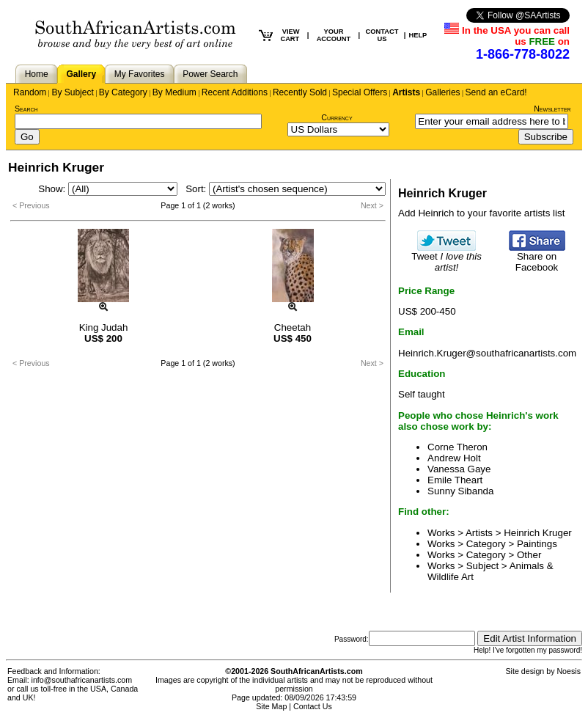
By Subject (72, 92)
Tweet (446, 257)
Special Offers (360, 92)
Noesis (569, 671)
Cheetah (293, 327)
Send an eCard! (496, 92)
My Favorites (140, 74)
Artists (406, 92)
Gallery (81, 74)
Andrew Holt (454, 458)
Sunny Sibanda (460, 491)
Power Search (210, 74)
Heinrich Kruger (538, 533)
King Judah (104, 327)
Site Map (271, 706)
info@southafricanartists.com (82, 680)
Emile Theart (455, 480)
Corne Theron (457, 447)
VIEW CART (290, 35)
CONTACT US (382, 35)
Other (529, 555)
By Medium (174, 92)
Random (30, 92)
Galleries (442, 92)
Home (37, 74)
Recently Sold (300, 92)
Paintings (537, 544)
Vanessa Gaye (459, 469)
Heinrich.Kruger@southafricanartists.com (487, 353)
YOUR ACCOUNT (334, 35)
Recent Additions (235, 92)
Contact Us (313, 706)
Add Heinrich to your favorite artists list (481, 213)
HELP (418, 35)
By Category (123, 92)
